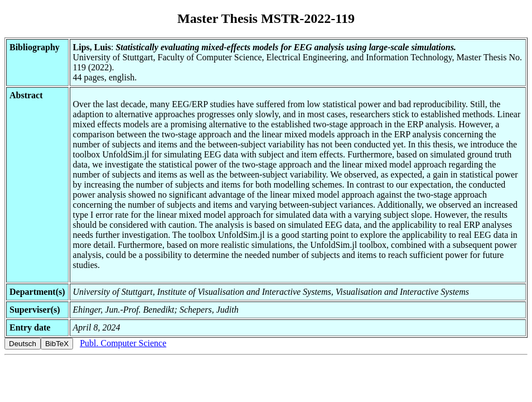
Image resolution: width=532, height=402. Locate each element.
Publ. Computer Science (123, 343)
